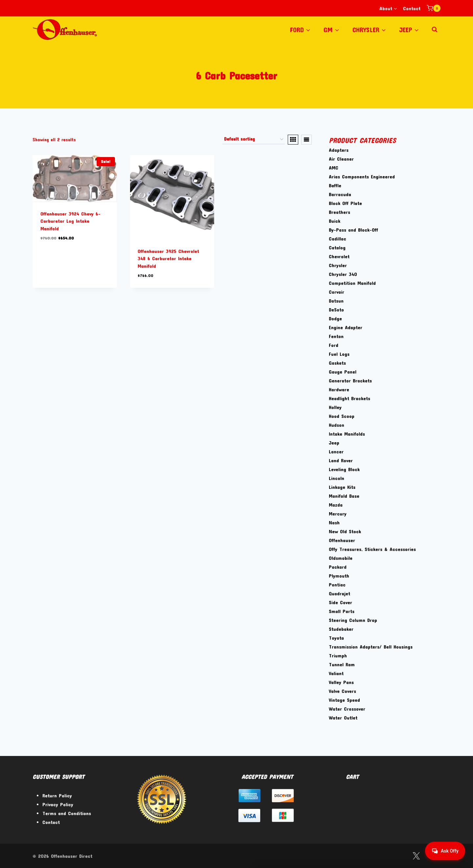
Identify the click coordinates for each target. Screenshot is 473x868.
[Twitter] (416, 856)
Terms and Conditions (67, 813)
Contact (412, 8)
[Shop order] (254, 140)
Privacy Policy (58, 804)
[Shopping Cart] (434, 8)
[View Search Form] (435, 30)
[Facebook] (399, 856)
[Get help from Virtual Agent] (445, 851)
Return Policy (57, 795)
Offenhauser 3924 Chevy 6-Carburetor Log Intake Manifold (70, 221)
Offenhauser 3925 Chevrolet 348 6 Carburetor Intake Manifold (168, 258)
